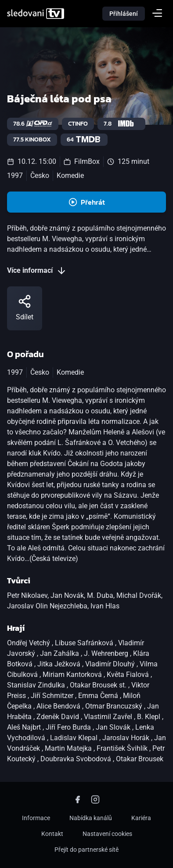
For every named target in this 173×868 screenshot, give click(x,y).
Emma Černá (99, 696)
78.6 (33, 124)
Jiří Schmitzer (53, 696)
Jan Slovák (114, 727)
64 (84, 139)
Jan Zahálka (60, 653)
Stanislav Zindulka (37, 685)
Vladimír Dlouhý (111, 664)
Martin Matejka (69, 748)
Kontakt (52, 834)
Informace (36, 818)
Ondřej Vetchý (29, 643)
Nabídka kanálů (91, 818)
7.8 (121, 124)
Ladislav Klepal (75, 738)
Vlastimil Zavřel (109, 717)
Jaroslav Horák (127, 738)
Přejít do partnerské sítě (86, 850)
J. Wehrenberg (107, 653)
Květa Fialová (129, 675)
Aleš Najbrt (25, 727)
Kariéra (141, 818)
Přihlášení (124, 14)
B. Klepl (150, 717)
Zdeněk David (59, 717)
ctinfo (78, 124)
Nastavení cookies (107, 834)
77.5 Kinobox (32, 139)
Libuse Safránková (85, 643)
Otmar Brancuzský (115, 706)
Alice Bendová (59, 706)
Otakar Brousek (140, 759)
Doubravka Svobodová (77, 759)
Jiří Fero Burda (69, 727)
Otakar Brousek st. (99, 685)
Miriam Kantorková (73, 675)
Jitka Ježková (60, 664)
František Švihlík (123, 748)
